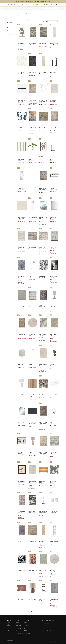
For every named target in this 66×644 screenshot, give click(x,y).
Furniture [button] (9, 8)
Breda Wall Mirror (21, 422)
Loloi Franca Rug (43, 334)
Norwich (30, 276)
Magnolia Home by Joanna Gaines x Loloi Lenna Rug (43, 424)
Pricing (8, 627)
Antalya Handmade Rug (54, 335)
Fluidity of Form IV (43, 158)
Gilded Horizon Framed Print (32, 307)
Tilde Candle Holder (53, 73)
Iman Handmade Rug (54, 453)
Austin (25, 627)
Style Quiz (17, 622)
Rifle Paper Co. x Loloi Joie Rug (32, 44)
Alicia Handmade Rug (54, 600)
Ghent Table (20, 365)
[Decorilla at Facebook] (45, 630)
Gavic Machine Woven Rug (53, 101)
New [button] (29, 8)
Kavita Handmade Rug (32, 128)
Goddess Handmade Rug (21, 542)
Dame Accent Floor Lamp (33, 218)
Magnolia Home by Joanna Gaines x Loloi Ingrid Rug (43, 454)
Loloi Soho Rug (43, 44)
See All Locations (27, 633)
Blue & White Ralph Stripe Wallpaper (22, 159)
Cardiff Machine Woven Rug (21, 277)
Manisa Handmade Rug (43, 365)
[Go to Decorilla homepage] (10, 641)
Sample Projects (18, 626)
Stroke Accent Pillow (53, 482)
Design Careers (9, 629)
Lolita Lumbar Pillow (42, 482)
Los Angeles (26, 626)
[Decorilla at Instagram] (42, 630)
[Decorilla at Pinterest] (48, 630)
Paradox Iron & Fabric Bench (53, 188)
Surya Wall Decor (21, 481)
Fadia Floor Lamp (32, 187)
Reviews (8, 626)
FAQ (16, 630)
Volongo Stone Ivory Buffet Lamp (54, 307)
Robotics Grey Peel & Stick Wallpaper (43, 101)
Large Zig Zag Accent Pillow (42, 248)
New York (26, 622)
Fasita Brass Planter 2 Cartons (54, 365)
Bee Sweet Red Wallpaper (32, 395)
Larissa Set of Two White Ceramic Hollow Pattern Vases (54, 513)
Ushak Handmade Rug (32, 482)
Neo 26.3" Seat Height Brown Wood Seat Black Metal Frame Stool (43, 601)
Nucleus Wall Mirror (54, 395)
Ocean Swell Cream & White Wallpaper (22, 218)
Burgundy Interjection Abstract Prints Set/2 (21, 454)
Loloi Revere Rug (32, 100)
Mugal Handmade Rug (32, 542)
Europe (26, 632)
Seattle (25, 630)
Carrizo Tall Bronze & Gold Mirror (22, 188)
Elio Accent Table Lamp (32, 600)
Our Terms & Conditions (42, 641)
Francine (30, 365)
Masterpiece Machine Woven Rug (43, 543)
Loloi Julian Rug (43, 571)
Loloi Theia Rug (54, 128)
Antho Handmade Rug (54, 542)
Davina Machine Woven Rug (21, 248)
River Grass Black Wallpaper (43, 128)
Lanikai (30, 452)
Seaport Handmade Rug (33, 571)
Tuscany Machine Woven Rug (21, 512)
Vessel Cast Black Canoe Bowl (21, 101)
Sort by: (43, 21)
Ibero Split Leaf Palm (32, 159)
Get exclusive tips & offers (48, 621)
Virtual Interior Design (19, 629)
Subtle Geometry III (54, 276)
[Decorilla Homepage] (11, 5)
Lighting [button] (19, 8)
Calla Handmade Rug (43, 73)
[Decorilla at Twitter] (50, 630)
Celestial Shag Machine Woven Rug (32, 513)
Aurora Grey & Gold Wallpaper (21, 307)
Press (8, 630)
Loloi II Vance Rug (32, 73)
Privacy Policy (49, 641)
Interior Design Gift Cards (20, 633)
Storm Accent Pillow (42, 395)
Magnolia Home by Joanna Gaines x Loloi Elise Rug (43, 188)
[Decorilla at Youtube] (53, 630)
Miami (25, 624)
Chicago (26, 629)
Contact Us (17, 632)
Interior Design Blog (19, 624)
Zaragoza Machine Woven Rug (54, 44)
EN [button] (57, 5)
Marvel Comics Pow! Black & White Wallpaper (44, 278)
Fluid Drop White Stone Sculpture (43, 512)
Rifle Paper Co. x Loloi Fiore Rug (43, 307)
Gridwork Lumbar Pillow (21, 600)
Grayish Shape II (54, 247)
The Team (8, 622)
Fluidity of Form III (22, 44)
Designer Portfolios (19, 627)
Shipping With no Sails (43, 218)
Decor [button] (14, 8)
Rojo (51, 422)
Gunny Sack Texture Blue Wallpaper (33, 423)
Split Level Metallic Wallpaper (33, 248)
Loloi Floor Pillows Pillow (22, 571)
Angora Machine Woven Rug (32, 335)
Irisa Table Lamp (21, 395)
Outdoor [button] (25, 8)
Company (8, 624)
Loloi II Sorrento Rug (21, 335)
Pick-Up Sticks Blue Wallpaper (21, 73)
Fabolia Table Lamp (53, 159)
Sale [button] (33, 8)
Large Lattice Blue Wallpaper (22, 128)
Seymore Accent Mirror (54, 218)
